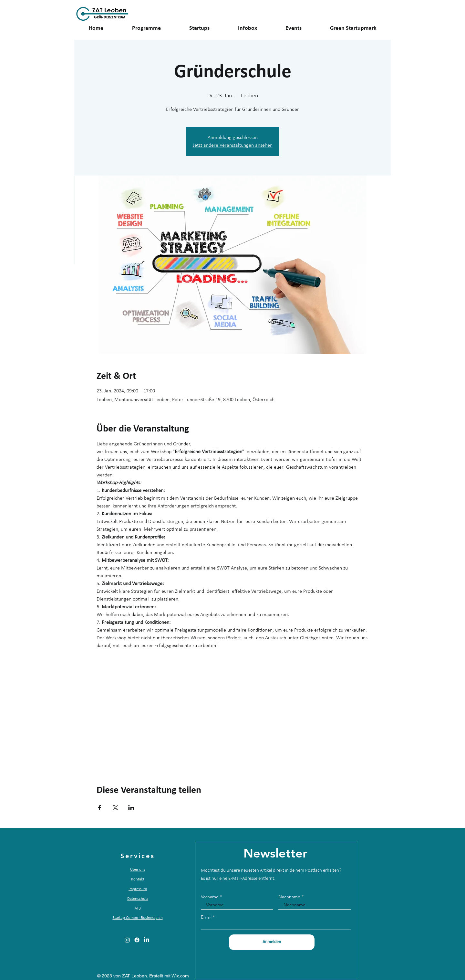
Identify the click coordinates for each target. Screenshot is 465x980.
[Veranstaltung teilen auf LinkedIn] (131, 808)
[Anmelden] (272, 942)
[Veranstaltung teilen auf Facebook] (100, 808)
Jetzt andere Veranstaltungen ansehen (233, 145)
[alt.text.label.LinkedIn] (147, 940)
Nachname (289, 897)
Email (206, 917)
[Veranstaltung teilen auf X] (115, 808)
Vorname (210, 897)
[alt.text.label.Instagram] (127, 940)
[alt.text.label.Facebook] (137, 940)
